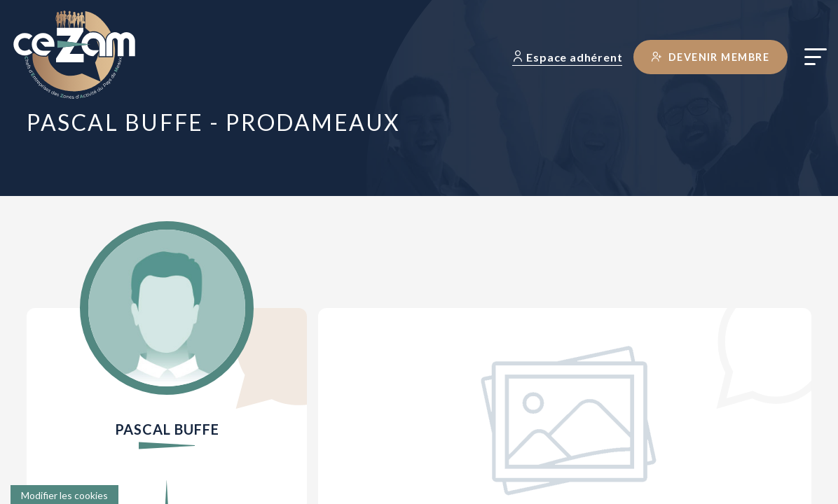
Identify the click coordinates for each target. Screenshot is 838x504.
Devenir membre (710, 57)
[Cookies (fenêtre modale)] (64, 495)
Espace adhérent (568, 57)
